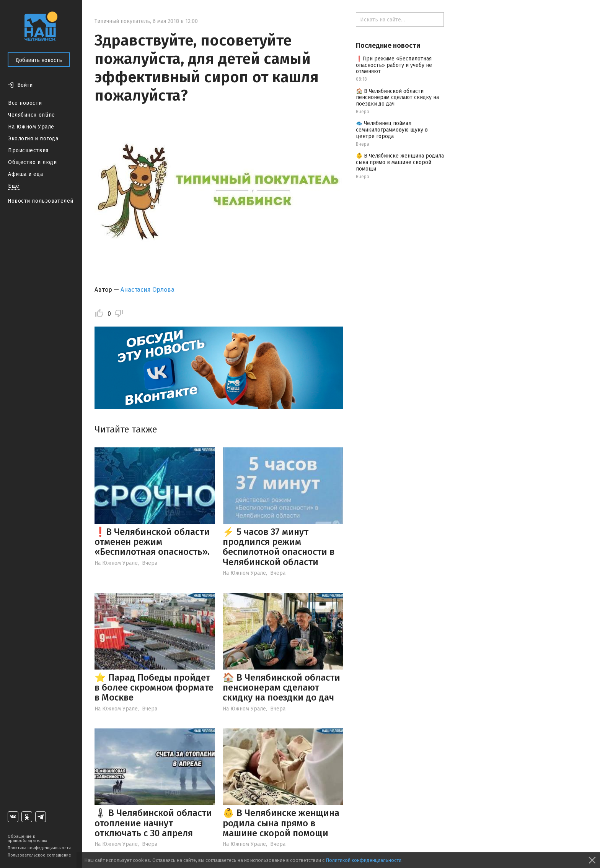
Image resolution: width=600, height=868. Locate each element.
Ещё (14, 186)
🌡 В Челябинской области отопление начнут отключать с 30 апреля (153, 823)
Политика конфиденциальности (39, 848)
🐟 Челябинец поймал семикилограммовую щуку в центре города (392, 130)
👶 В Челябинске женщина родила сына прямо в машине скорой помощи (281, 823)
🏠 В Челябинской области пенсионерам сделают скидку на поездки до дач (281, 688)
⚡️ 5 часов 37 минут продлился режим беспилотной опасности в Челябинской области (279, 547)
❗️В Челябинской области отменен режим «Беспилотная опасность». (152, 542)
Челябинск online (32, 115)
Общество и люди (32, 162)
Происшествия (28, 150)
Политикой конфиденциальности (364, 860)
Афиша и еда (25, 174)
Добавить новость (39, 60)
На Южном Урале (31, 127)
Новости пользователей (41, 201)
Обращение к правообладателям (27, 839)
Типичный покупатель (122, 21)
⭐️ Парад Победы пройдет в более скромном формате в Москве (154, 688)
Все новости (25, 103)
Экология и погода (33, 139)
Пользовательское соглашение (39, 855)
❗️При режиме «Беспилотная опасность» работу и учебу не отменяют (394, 65)
